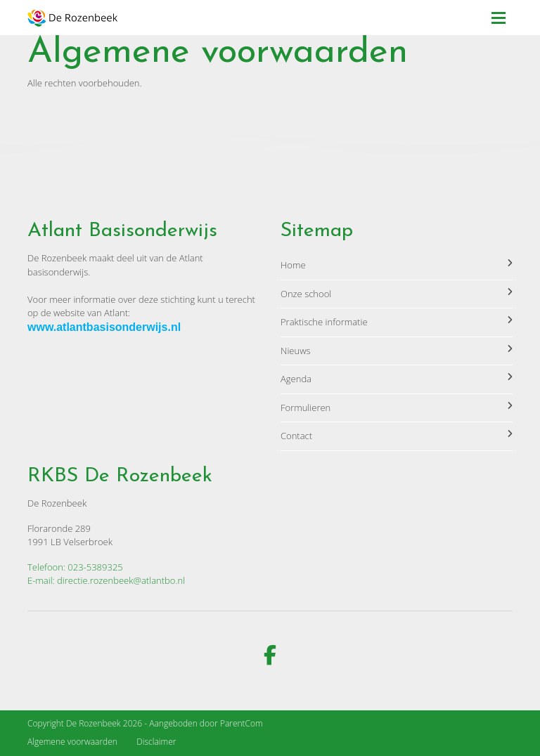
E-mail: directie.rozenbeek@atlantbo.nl (106, 580)
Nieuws (397, 351)
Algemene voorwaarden (72, 742)
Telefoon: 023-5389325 (75, 567)
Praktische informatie (397, 322)
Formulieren (397, 408)
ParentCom (242, 723)
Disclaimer (156, 742)
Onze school (397, 294)
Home (397, 265)
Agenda (397, 379)
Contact (397, 436)
